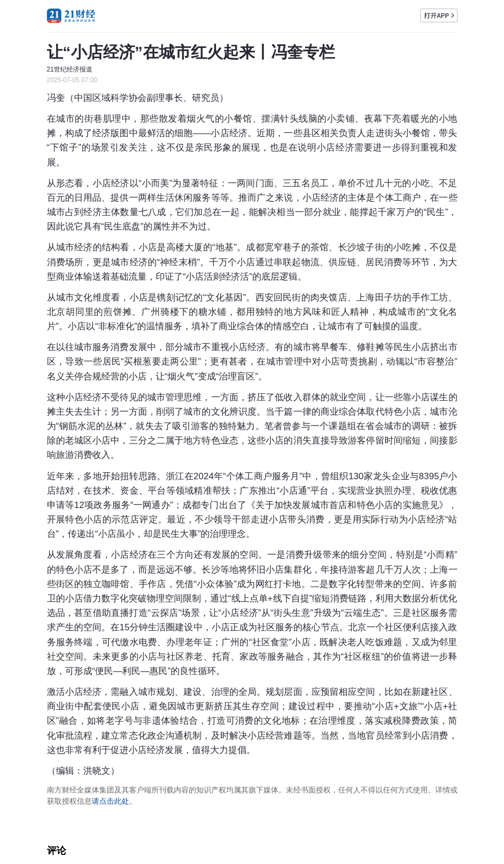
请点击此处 (110, 801)
